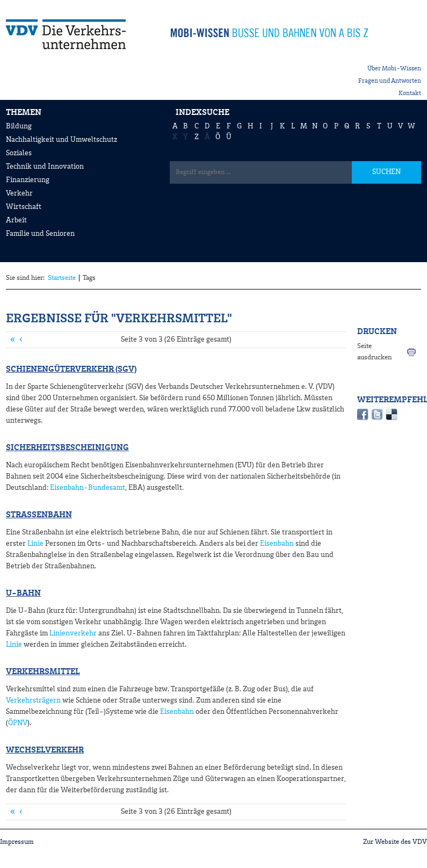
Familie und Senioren (40, 234)
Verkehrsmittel (43, 672)
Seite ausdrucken (374, 352)
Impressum (17, 842)
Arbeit (16, 220)
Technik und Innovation (45, 167)
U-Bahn (23, 594)
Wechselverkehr (45, 750)
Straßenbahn (39, 515)
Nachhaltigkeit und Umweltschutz (61, 140)
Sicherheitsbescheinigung (67, 448)
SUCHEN (386, 172)
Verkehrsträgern (33, 700)
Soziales (19, 153)
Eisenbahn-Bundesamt (88, 488)
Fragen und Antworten (390, 81)
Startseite (62, 278)
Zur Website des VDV (395, 842)
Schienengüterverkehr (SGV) (71, 370)
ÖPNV (18, 723)
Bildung (19, 126)
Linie (35, 544)
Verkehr (19, 193)
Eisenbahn (277, 544)
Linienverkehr (73, 633)
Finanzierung (28, 180)
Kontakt (410, 93)
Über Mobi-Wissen (394, 69)
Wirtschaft (24, 207)
